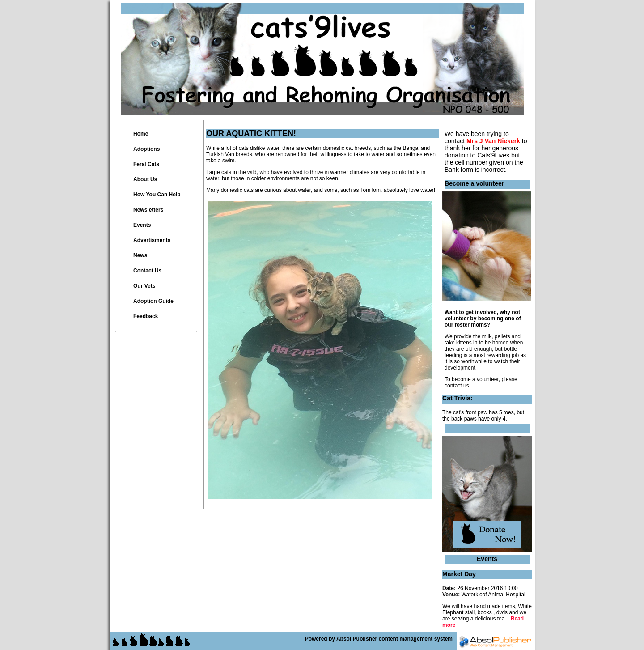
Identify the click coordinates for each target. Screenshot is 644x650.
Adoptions (146, 149)
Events (142, 225)
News (140, 255)
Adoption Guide (153, 301)
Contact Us (147, 271)
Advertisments (152, 240)
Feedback (146, 316)
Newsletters (148, 210)
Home (141, 134)
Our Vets (144, 286)
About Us (145, 179)
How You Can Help (157, 195)
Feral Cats (146, 164)
